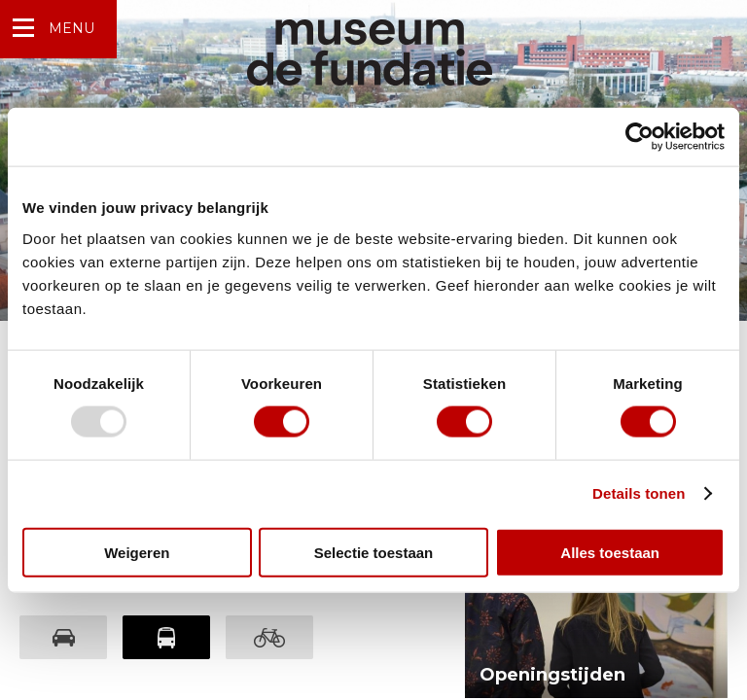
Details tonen (639, 493)
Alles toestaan (610, 552)
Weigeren (137, 552)
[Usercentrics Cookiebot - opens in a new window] (640, 137)
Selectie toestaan (374, 552)
